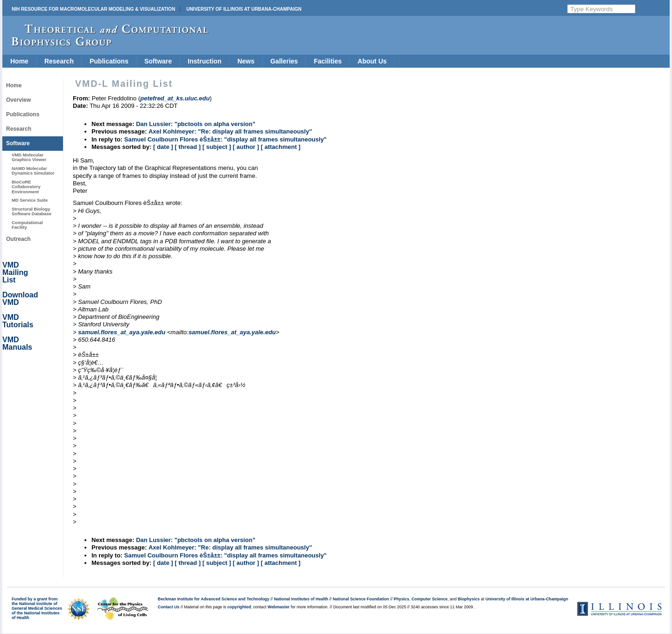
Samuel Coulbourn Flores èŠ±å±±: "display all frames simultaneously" (225, 139)
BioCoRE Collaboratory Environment (26, 187)
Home (19, 61)
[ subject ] (217, 147)
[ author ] (246, 147)
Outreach (18, 239)
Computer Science (430, 599)
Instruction (204, 61)
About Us (372, 61)
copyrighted (239, 607)
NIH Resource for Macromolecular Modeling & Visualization (93, 9)
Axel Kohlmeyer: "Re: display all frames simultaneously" (230, 131)
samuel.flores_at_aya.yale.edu (122, 332)
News (246, 61)
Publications (109, 61)
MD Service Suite (30, 200)
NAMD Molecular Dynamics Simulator (33, 171)
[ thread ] (188, 147)
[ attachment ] (281, 147)
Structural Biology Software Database (31, 211)
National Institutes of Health (301, 599)
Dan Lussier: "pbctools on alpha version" (196, 124)
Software (158, 61)
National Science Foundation (361, 599)
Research (59, 61)
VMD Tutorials (18, 321)
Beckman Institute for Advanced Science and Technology (213, 599)
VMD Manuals (17, 343)
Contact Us (168, 607)
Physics (402, 599)
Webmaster (278, 607)
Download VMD (20, 299)
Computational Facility (27, 225)
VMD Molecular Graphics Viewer (29, 157)
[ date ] (163, 147)
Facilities (328, 61)
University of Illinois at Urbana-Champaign (244, 9)
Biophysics (469, 599)
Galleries (284, 61)
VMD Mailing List (15, 272)
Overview (18, 100)
